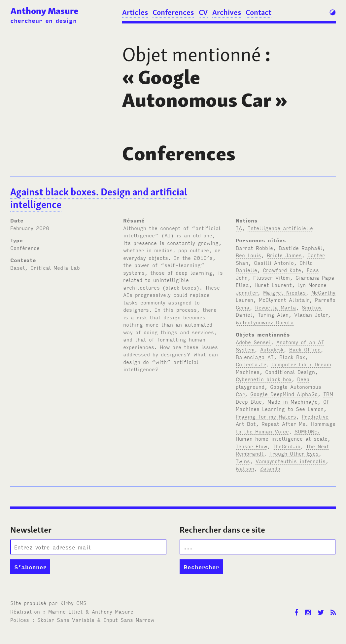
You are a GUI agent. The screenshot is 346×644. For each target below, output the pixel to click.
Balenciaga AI (255, 357)
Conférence (25, 248)
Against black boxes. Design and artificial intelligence (99, 198)
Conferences (173, 12)
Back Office (305, 349)
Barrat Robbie (254, 248)
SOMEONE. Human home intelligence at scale (282, 435)
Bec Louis (248, 255)
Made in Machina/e (293, 401)
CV (203, 12)
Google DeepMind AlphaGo (284, 394)
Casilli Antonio (274, 262)
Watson (245, 468)
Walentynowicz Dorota (265, 322)
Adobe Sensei (253, 342)
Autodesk (272, 349)
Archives (227, 12)
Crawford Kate (282, 270)
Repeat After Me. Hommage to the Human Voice (286, 427)
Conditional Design (290, 372)
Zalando (270, 468)
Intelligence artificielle (280, 228)
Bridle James (284, 255)
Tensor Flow (251, 446)
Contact (259, 12)
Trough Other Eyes (294, 453)
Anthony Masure (44, 11)
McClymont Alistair (284, 300)
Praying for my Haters (266, 416)
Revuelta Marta (276, 307)
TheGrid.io (287, 446)
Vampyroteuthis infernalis (291, 461)
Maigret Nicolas (284, 292)
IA (239, 228)
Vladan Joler (311, 314)
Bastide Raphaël (300, 248)
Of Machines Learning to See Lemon (282, 405)
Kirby (73, 603)
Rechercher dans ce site (222, 530)
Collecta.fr (251, 364)
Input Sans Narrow (129, 620)
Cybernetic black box (264, 379)
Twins (243, 461)
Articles (135, 12)
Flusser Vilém (272, 277)
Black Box (292, 357)
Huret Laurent (273, 285)
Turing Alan (273, 314)
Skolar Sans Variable (66, 620)
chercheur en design (43, 20)
